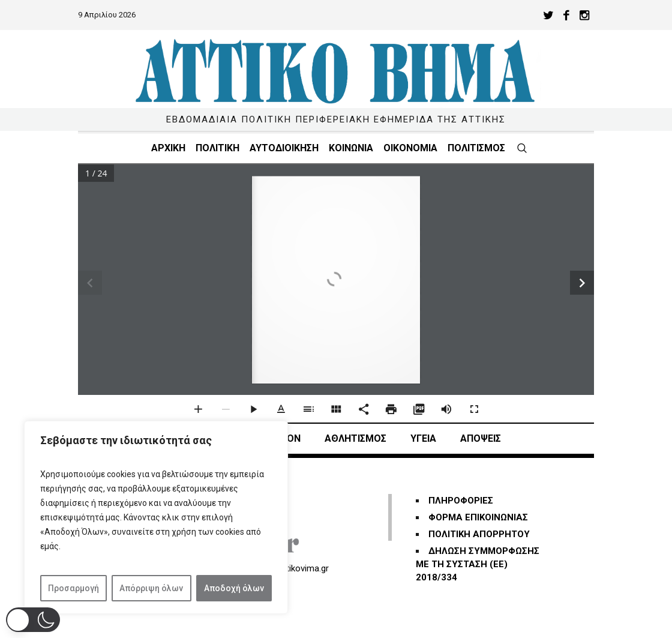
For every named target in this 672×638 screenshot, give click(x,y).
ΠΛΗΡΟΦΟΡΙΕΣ (461, 501)
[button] (33, 620)
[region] (156, 517)
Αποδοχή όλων (234, 588)
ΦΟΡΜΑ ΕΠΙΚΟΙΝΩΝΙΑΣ (478, 517)
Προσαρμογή (73, 588)
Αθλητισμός (355, 438)
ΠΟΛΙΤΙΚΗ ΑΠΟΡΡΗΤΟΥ (479, 534)
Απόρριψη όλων (151, 588)
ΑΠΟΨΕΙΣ (481, 438)
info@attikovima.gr (292, 568)
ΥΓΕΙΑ (423, 438)
